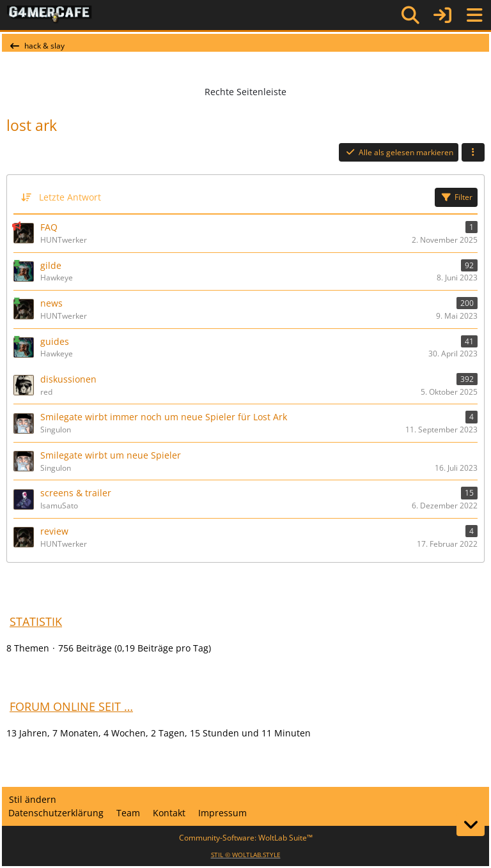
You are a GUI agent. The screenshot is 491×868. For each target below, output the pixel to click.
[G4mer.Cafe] (50, 15)
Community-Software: (246, 838)
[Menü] (474, 15)
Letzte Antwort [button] (70, 197)
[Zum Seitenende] (471, 825)
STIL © (246, 855)
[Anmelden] (442, 15)
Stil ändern (33, 799)
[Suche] (410, 15)
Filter (456, 197)
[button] (473, 153)
